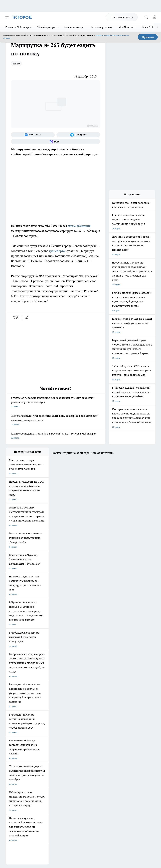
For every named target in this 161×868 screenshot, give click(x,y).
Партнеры (70, 757)
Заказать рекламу (102, 27)
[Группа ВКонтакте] (33, 135)
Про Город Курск (13, 724)
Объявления (11, 749)
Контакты (70, 745)
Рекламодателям (43, 757)
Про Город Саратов (15, 728)
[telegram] (27, 318)
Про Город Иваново (43, 720)
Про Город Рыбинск (43, 724)
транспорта (57, 251)
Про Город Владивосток (17, 732)
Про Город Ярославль (73, 720)
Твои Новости (41, 716)
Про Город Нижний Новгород (48, 728)
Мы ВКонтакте (127, 27)
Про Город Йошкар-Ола (74, 716)
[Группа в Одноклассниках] (103, 721)
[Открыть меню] (7, 17)
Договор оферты (43, 749)
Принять (148, 37)
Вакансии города (74, 27)
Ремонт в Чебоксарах (18, 27)
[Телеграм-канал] (78, 135)
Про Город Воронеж (15, 720)
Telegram (10, 745)
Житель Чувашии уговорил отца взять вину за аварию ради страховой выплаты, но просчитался (56, 420)
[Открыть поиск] (146, 17)
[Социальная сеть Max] (56, 141)
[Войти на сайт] (154, 17)
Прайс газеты (12, 757)
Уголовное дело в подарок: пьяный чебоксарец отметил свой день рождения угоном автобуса (56, 402)
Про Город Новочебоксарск (18, 716)
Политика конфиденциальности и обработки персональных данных (37, 816)
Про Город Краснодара (45, 732)
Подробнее (11, 812)
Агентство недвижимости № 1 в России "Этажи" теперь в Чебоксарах (56, 436)
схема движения (79, 226)
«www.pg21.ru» (29, 763)
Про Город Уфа (70, 724)
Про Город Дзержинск (73, 728)
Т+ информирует (48, 27)
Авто (16, 63)
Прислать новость (122, 17)
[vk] (16, 318)
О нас (38, 745)
